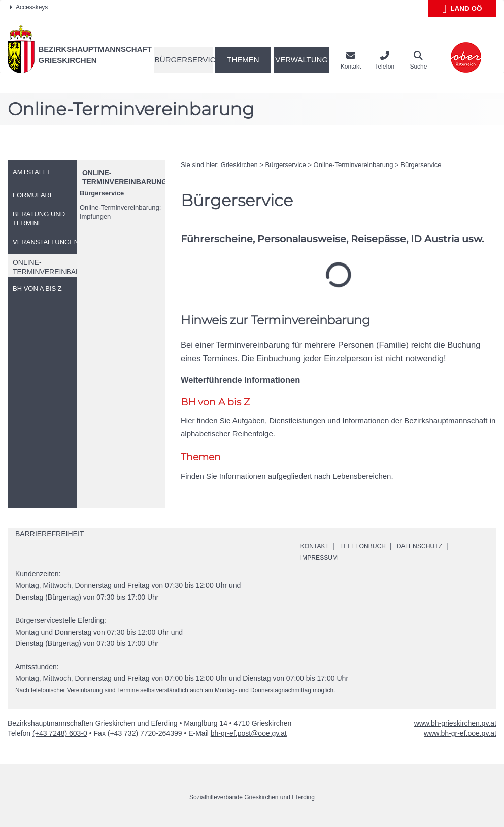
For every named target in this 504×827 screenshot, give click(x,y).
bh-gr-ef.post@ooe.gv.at (249, 733)
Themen (243, 60)
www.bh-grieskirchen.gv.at (455, 723)
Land (462, 9)
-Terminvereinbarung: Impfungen (120, 212)
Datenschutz (434, 546)
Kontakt (317, 546)
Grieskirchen (239, 165)
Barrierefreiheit (49, 534)
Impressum (322, 557)
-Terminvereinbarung (354, 165)
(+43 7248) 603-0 (60, 733)
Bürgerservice (184, 60)
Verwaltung (301, 60)
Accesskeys (29, 7)
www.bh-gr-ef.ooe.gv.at (460, 733)
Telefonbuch (371, 546)
